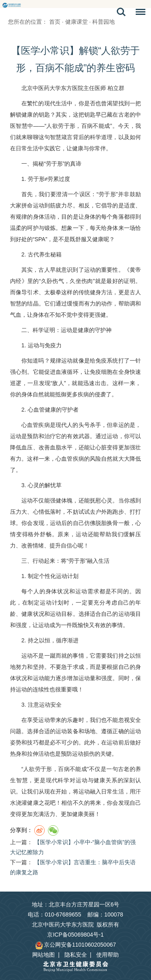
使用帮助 (108, 955)
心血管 (36, 410)
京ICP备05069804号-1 (75, 935)
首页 (55, 22)
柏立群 (116, 88)
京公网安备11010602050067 (75, 945)
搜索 (121, 12)
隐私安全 (76, 955)
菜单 (139, 13)
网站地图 (43, 955)
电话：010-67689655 (54, 914)
